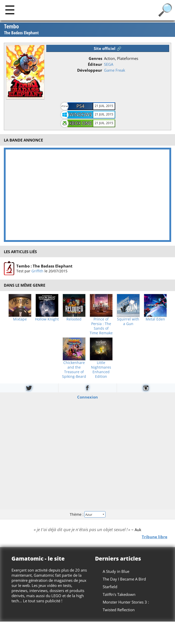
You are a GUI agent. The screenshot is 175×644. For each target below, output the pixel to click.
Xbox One (80, 123)
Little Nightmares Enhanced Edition (101, 370)
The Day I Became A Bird (124, 579)
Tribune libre (155, 537)
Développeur (90, 70)
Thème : (87, 514)
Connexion (88, 397)
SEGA (109, 64)
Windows (80, 114)
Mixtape (20, 319)
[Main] (10, 10)
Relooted (74, 319)
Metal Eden (155, 319)
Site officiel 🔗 (108, 48)
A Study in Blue (116, 571)
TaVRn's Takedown (119, 594)
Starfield (110, 587)
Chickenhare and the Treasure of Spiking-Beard (74, 370)
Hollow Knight (47, 319)
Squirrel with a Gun (128, 321)
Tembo (21, 29)
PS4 (80, 106)
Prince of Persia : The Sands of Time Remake (101, 326)
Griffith (37, 271)
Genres (95, 58)
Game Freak (115, 70)
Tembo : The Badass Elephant (44, 266)
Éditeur (95, 64)
